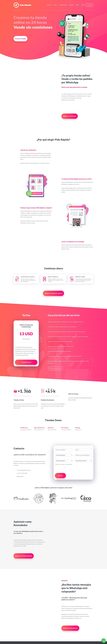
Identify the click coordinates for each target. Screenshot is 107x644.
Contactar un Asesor (70, 628)
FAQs (83, 5)
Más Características (56, 368)
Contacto (89, 5)
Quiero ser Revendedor (24, 556)
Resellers (72, 5)
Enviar (60, 476)
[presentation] (73, 469)
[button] (20, 498)
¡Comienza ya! (26, 362)
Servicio (49, 5)
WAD (78, 5)
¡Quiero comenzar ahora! (53, 293)
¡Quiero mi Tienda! (70, 116)
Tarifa (55, 5)
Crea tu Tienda (21, 39)
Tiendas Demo (63, 5)
